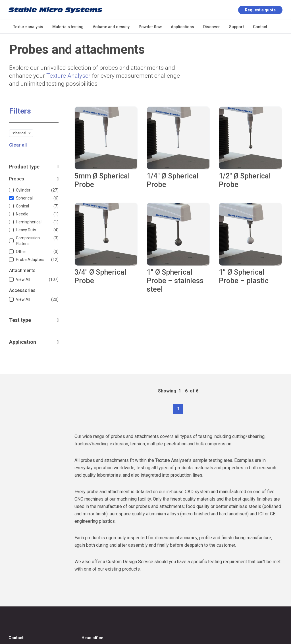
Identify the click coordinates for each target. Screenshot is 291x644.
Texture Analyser (68, 76)
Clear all (18, 145)
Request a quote (260, 10)
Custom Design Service (130, 562)
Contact (16, 638)
